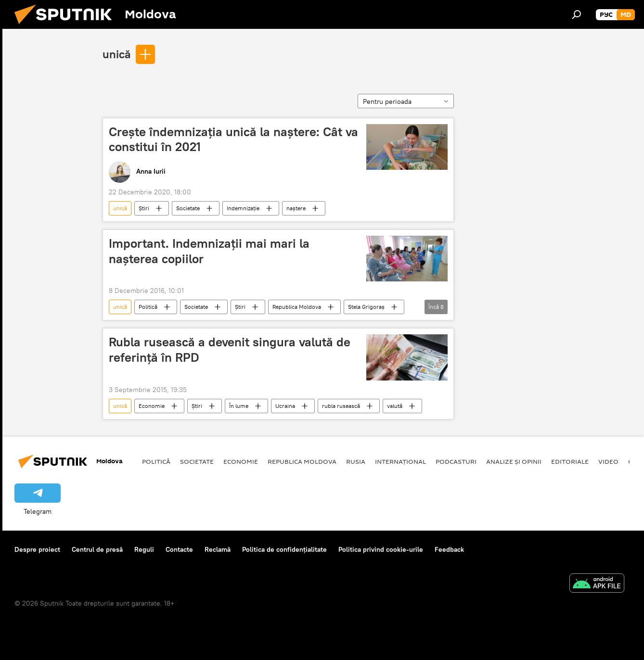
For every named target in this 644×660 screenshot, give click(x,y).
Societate (188, 208)
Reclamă (218, 549)
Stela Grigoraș (366, 307)
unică (116, 54)
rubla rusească (341, 406)
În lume (239, 406)
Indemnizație (243, 208)
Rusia (356, 461)
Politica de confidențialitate (284, 549)
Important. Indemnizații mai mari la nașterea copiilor (209, 251)
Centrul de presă (97, 549)
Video (608, 461)
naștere (296, 208)
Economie (152, 406)
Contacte (179, 549)
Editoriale (570, 461)
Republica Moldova (297, 307)
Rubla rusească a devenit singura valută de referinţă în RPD (230, 349)
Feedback (449, 549)
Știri (144, 208)
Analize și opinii (514, 461)
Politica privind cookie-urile (381, 549)
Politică (148, 307)
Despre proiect (37, 549)
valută (395, 406)
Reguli (144, 549)
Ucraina (285, 406)
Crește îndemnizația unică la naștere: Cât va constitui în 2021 (233, 139)
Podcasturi (456, 461)
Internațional (400, 461)
